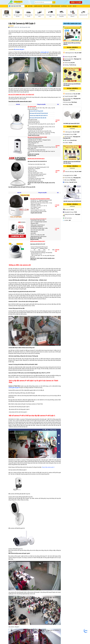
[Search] (43, 2)
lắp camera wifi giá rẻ (19, 49)
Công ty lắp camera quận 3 (48, 467)
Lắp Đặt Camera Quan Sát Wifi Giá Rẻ (72, 201)
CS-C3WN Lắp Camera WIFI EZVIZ (71, 124)
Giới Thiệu (30, 6)
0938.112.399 (76, 2)
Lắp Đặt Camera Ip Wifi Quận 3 (22, 24)
